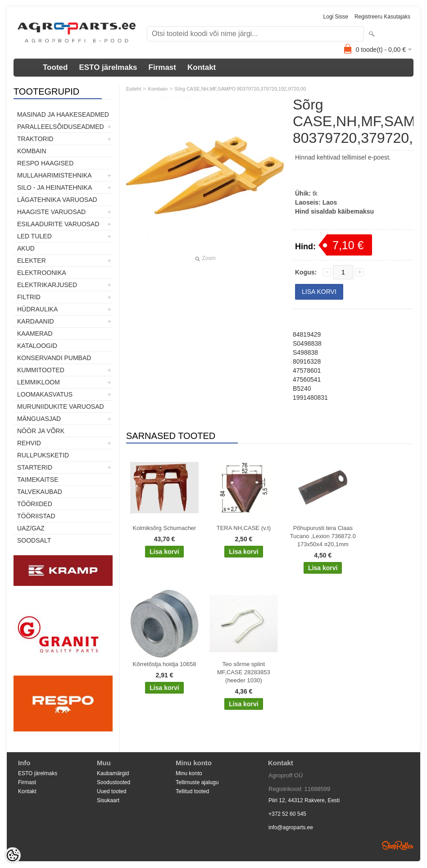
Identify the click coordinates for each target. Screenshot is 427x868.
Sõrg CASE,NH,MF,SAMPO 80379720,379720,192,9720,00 (241, 89)
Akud (26, 248)
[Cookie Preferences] (13, 855)
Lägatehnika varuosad (57, 200)
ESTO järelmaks (108, 67)
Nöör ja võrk (41, 431)
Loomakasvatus (45, 394)
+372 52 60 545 (287, 814)
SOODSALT (34, 540)
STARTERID (35, 467)
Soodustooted (114, 782)
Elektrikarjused (47, 285)
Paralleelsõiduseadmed (61, 127)
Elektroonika (42, 273)
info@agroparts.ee (291, 827)
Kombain (32, 151)
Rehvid (29, 443)
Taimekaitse (38, 480)
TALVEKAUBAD (40, 492)
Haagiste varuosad (51, 212)
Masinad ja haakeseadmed (63, 114)
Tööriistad (36, 516)
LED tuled (34, 236)
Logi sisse (336, 17)
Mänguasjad (39, 419)
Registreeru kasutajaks (382, 17)
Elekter (32, 260)
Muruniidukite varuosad (61, 407)
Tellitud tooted (192, 791)
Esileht (134, 89)
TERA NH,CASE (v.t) (244, 528)
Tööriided (35, 504)
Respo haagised (45, 163)
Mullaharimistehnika (55, 175)
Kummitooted (41, 370)
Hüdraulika (37, 309)
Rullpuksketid (43, 455)
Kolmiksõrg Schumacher (165, 528)
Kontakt (202, 67)
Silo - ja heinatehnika (55, 187)
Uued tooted (111, 791)
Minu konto (189, 773)
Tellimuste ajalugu (197, 782)
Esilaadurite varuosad (58, 224)
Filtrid (29, 297)
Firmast (162, 67)
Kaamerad (35, 333)
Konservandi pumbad (54, 358)
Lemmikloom (39, 382)
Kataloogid (37, 346)
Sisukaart (108, 800)
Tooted (55, 67)
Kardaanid (36, 321)
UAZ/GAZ (31, 528)
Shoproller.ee (398, 845)
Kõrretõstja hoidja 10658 (165, 664)
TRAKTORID (35, 139)
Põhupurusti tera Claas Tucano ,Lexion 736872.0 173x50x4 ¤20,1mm (323, 536)
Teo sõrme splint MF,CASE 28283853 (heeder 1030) (244, 672)
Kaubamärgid (113, 773)
